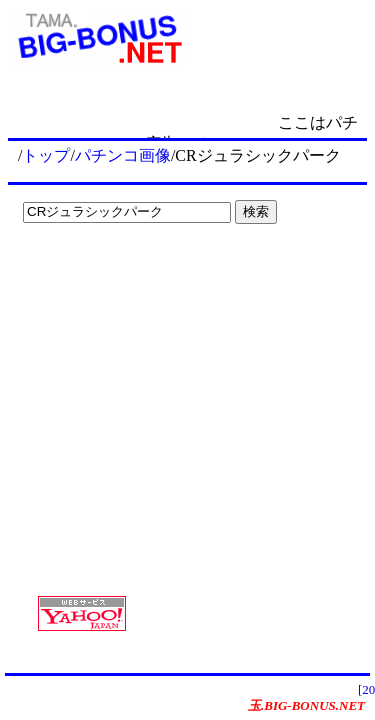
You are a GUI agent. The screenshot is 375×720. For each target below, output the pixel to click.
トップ (46, 155)
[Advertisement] (140, 272)
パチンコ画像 (123, 155)
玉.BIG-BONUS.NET (306, 705)
